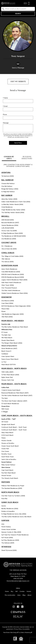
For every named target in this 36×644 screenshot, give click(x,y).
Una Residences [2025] (9, 239)
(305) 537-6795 (18, 579)
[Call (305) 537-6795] (29, 3)
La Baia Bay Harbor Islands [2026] (12, 204)
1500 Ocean (5, 409)
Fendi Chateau (6, 527)
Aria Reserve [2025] (8, 301)
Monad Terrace (6, 475)
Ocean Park (5, 449)
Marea (3, 438)
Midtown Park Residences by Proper (13, 486)
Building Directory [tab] (27, 158)
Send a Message (18, 68)
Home (7, 591)
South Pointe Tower (8, 457)
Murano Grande (6, 441)
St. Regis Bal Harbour (8, 192)
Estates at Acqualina (8, 511)
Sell (16, 591)
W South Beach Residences (10, 404)
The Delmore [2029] (8, 543)
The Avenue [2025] (7, 262)
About (29, 595)
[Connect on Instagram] (14, 607)
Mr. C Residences (7, 246)
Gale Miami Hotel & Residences (11, 282)
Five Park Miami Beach (9, 473)
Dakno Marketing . (27, 633)
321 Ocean (5, 422)
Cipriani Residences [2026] (10, 225)
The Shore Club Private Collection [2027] (14, 401)
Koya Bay (4, 498)
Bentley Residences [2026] (10, 509)
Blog (24, 595)
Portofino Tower (6, 454)
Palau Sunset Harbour (8, 465)
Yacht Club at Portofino (9, 459)
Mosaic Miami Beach (8, 340)
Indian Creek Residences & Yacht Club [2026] (16, 202)
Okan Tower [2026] (8, 285)
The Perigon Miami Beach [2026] (12, 343)
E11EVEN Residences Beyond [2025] (13, 277)
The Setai (4, 398)
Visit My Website (18, 82)
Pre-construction (10, 595)
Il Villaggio (5, 412)
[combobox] (18, 9)
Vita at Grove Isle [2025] (9, 249)
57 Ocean (5, 332)
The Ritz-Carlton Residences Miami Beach (15, 327)
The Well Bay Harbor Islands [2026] (13, 212)
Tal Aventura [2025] (8, 176)
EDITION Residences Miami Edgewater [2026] (16, 306)
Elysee (3, 311)
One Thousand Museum (9, 288)
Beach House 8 (6, 351)
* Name (5, 98)
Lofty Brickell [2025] (8, 228)
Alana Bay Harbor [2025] (9, 199)
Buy (12, 591)
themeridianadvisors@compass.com (18, 581)
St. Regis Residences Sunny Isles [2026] (14, 514)
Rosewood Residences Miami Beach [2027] (15, 393)
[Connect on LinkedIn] (22, 607)
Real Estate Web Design (11, 633)
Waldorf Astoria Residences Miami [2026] (15, 293)
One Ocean (5, 451)
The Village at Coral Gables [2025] (12, 256)
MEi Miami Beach (7, 338)
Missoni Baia (5, 309)
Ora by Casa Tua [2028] (9, 231)
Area (19, 595)
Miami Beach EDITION (9, 365)
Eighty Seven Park (7, 377)
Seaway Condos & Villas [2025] (11, 532)
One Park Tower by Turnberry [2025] (13, 496)
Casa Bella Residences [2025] (11, 272)
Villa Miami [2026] (7, 317)
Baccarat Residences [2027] (10, 223)
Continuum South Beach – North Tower (14, 427)
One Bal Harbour (7, 186)
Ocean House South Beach (10, 446)
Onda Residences (7, 207)
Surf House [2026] (7, 538)
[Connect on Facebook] (18, 607)
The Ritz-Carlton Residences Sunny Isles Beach (16, 517)
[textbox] (19, 9)
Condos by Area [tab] (9, 158)
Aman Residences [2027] (9, 348)
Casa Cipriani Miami (8, 356)
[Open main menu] (33, 3)
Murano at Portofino (8, 443)
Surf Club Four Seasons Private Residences (15, 535)
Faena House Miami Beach (10, 359)
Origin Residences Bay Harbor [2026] (13, 210)
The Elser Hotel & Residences (11, 290)
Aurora (4, 506)
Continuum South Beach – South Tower (14, 430)
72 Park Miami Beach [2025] (10, 375)
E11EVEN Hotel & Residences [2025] (13, 274)
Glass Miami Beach (7, 433)
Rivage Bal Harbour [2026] (10, 189)
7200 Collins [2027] (7, 372)
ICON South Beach (7, 435)
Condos (22, 591)
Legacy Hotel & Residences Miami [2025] (14, 280)
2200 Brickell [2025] (8, 220)
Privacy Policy (18, 629)
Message (6, 123)
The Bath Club (6, 335)
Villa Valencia (6, 259)
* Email (5, 106)
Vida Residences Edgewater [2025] (13, 314)
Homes (29, 591)
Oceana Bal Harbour (8, 184)
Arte (3, 524)
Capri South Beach (7, 470)
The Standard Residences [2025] (12, 488)
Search (18, 14)
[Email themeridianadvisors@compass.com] (25, 3)
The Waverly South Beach (10, 478)
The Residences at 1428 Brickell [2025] (14, 236)
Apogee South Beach (8, 424)
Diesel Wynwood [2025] (9, 550)
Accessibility (26, 629)
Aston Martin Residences (9, 269)
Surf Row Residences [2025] (10, 540)
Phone (5, 114)
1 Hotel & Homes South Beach (11, 390)
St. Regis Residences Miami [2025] (12, 233)
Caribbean (5, 354)
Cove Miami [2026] (7, 303)
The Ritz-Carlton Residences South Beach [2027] (17, 395)
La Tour (4, 362)
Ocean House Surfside (9, 529)
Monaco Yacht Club (8, 380)
